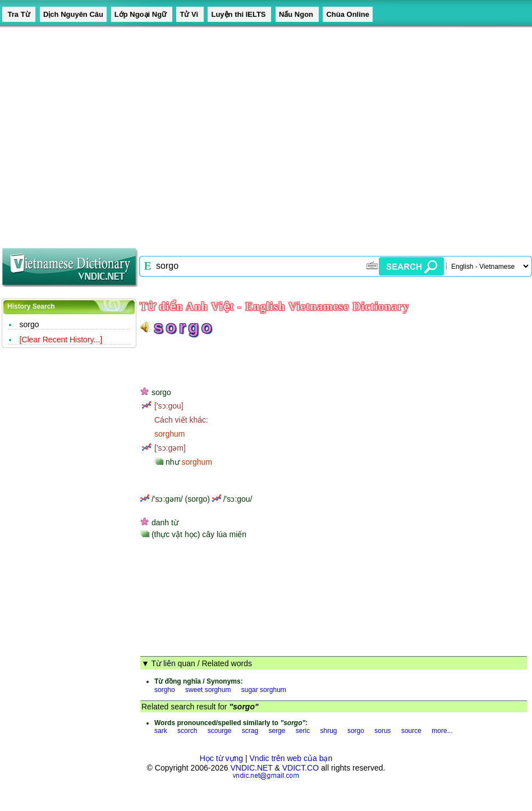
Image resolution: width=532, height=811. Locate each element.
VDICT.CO (301, 768)
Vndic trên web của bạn (291, 758)
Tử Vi (190, 14)
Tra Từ (19, 14)
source (411, 731)
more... (442, 731)
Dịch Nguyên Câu (73, 14)
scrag (250, 731)
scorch (187, 731)
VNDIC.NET (251, 768)
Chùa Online (348, 14)
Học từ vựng (221, 758)
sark (161, 731)
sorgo (29, 324)
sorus (382, 731)
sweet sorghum (208, 690)
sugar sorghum (264, 690)
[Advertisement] (105, 133)
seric (303, 731)
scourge (220, 731)
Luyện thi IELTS (239, 14)
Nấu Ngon (297, 14)
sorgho (165, 690)
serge (277, 731)
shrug (329, 731)
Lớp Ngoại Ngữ (142, 14)
